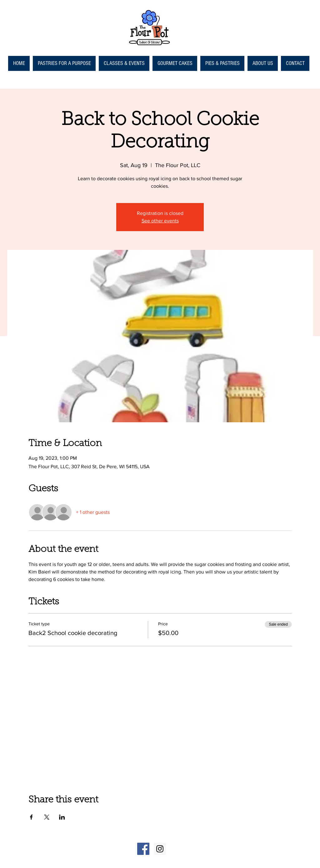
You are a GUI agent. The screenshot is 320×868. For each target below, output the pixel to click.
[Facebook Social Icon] (143, 849)
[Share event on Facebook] (31, 817)
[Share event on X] (47, 817)
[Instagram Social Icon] (160, 849)
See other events (160, 221)
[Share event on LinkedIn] (62, 817)
